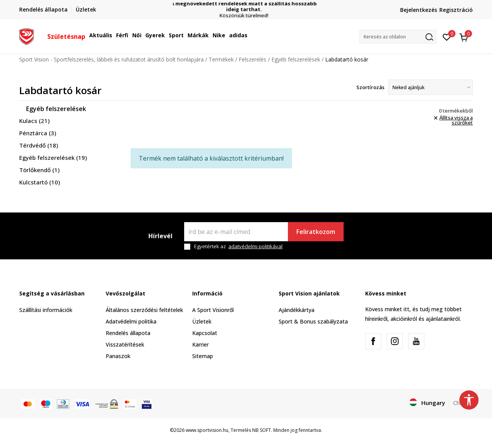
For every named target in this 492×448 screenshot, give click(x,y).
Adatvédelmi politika (131, 321)
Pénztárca (38, 133)
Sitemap (203, 356)
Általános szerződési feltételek (144, 310)
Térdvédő (39, 145)
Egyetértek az (238, 246)
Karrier (200, 344)
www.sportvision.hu (207, 430)
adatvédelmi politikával (255, 246)
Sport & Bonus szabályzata (313, 321)
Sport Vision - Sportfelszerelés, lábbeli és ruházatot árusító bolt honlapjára (111, 59)
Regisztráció (456, 10)
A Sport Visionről (213, 310)
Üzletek (202, 321)
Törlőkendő (39, 170)
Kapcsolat (205, 333)
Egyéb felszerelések (296, 59)
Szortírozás (370, 87)
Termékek (221, 59)
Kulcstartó (40, 182)
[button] (398, 37)
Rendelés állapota (128, 333)
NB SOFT (262, 430)
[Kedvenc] (447, 37)
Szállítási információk (46, 310)
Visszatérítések (125, 344)
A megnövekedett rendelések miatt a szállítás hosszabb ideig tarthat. (246, 7)
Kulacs (34, 121)
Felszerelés (253, 59)
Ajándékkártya (297, 310)
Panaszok (118, 356)
